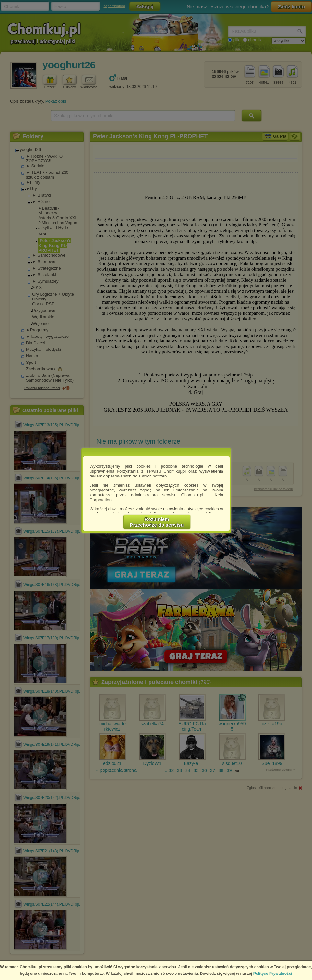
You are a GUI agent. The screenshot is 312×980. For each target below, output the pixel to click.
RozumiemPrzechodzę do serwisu (157, 522)
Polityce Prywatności (273, 974)
